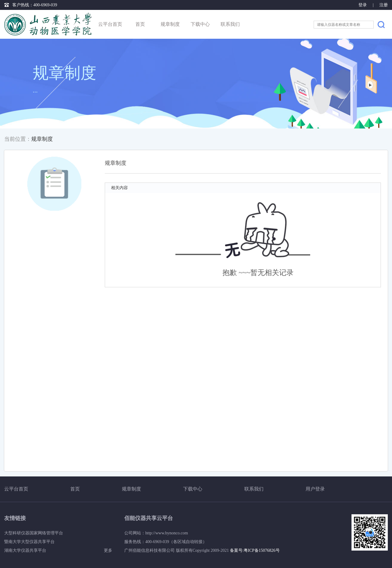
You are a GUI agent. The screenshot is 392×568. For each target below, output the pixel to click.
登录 (363, 5)
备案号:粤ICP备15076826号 (255, 550)
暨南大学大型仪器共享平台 (29, 542)
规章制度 (170, 24)
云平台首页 (110, 24)
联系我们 (230, 24)
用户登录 (315, 489)
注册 (384, 5)
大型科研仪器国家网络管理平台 (34, 533)
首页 (140, 24)
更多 (108, 550)
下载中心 (200, 24)
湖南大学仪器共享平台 (25, 550)
